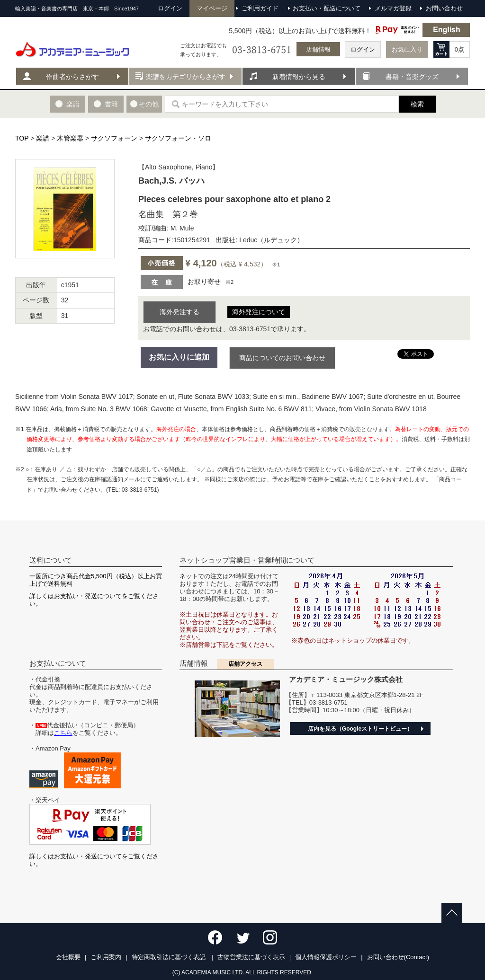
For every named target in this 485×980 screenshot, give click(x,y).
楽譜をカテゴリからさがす (186, 77)
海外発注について (259, 312)
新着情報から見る (299, 77)
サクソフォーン (114, 138)
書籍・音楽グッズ (412, 77)
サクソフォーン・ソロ (178, 138)
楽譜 (43, 138)
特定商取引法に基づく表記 (170, 957)
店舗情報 (318, 49)
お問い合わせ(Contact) (398, 957)
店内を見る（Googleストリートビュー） (360, 729)
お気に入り (407, 49)
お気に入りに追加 (179, 357)
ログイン (363, 49)
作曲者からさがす (72, 77)
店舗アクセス (245, 664)
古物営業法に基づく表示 (251, 957)
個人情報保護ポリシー (326, 957)
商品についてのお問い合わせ (282, 358)
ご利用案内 (106, 957)
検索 (417, 104)
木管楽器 (70, 138)
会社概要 (68, 957)
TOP (22, 138)
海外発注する (180, 312)
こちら (63, 733)
